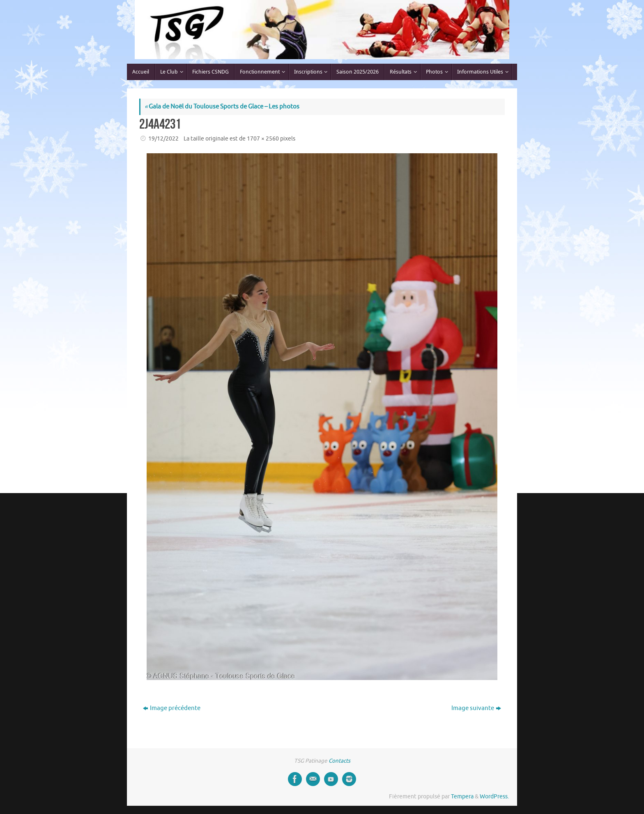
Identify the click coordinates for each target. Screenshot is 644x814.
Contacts (339, 761)
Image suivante (476, 708)
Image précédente (172, 708)
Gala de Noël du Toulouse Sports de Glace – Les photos (222, 107)
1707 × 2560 (263, 139)
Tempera (462, 797)
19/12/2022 (163, 139)
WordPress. (494, 797)
